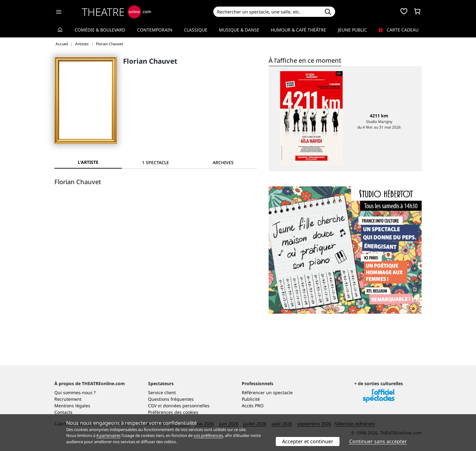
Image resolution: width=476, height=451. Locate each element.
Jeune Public (352, 30)
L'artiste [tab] (88, 162)
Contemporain (155, 30)
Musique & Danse (239, 30)
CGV (152, 406)
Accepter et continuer (308, 441)
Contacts (63, 412)
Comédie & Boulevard (100, 30)
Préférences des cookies (173, 412)
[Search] (267, 12)
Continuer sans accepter (378, 441)
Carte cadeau (399, 30)
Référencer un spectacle (267, 392)
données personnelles (186, 406)
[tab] (156, 162)
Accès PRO (253, 406)
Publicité (251, 399)
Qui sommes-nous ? (75, 392)
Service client (162, 392)
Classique (196, 30)
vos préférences (208, 435)
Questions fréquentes (171, 399)
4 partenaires (108, 435)
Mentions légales (72, 406)
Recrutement (68, 399)
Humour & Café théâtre (298, 30)
